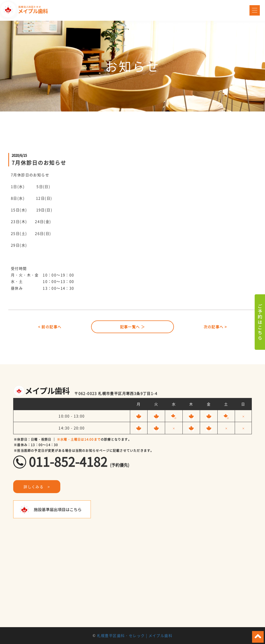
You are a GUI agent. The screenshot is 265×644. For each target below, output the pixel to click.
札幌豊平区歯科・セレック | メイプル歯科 (135, 635)
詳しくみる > (37, 487)
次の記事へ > (215, 327)
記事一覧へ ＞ (133, 327)
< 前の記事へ (50, 327)
